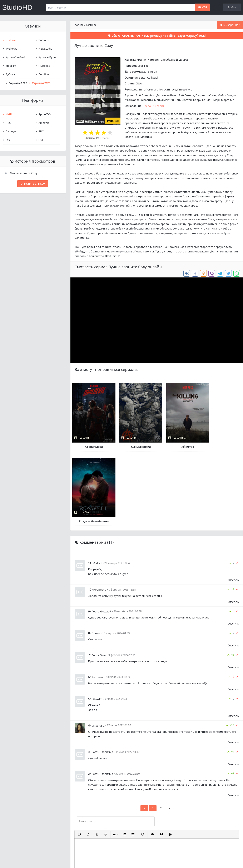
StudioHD (17, 7)
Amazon (44, 123)
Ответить (233, 505)
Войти (232, 7)
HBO (8, 123)
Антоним (98, 602)
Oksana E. (98, 651)
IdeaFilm (11, 66)
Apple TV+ (45, 114)
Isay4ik (96, 624)
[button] (79, 760)
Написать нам (15, 861)
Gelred (98, 488)
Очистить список (33, 184)
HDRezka (44, 66)
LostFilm (143, 66)
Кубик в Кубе (47, 57)
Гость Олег (99, 580)
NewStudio (45, 49)
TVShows (11, 49)
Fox (8, 140)
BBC (41, 131)
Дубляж (11, 74)
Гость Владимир (103, 699)
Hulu (41, 140)
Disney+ (11, 131)
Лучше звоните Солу (24, 173)
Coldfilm (44, 74)
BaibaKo (44, 40)
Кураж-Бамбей (15, 57)
